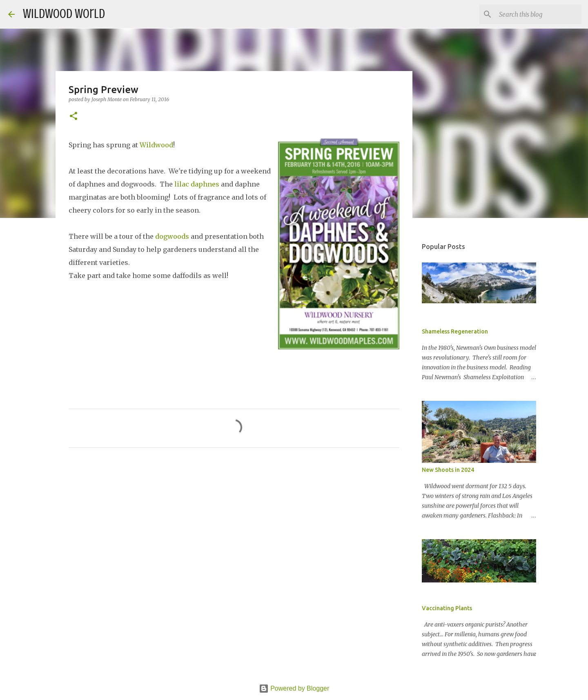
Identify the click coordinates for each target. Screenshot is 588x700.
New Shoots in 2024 (448, 470)
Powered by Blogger (294, 688)
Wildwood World (64, 14)
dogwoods (172, 236)
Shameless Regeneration (455, 331)
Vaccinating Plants (447, 608)
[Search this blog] (539, 14)
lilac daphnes (197, 184)
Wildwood (156, 145)
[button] (73, 117)
